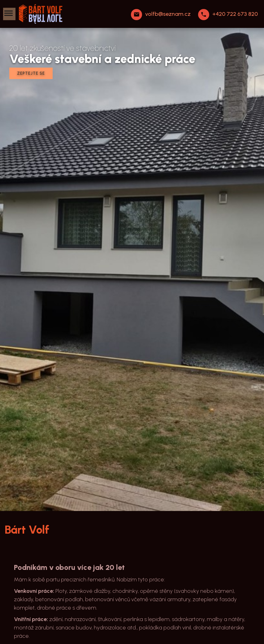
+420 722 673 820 (235, 14)
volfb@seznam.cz (168, 14)
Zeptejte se (31, 73)
